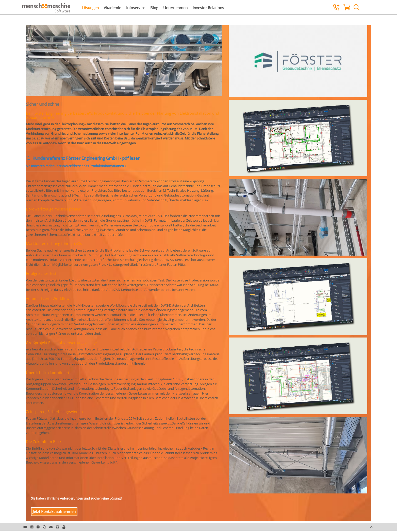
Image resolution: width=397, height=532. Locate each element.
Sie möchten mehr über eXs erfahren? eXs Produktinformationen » (76, 166)
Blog (154, 8)
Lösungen (90, 8)
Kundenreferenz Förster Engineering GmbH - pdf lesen (83, 158)
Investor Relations (208, 8)
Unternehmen (175, 8)
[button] (64, 527)
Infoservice (136, 8)
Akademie (112, 8)
